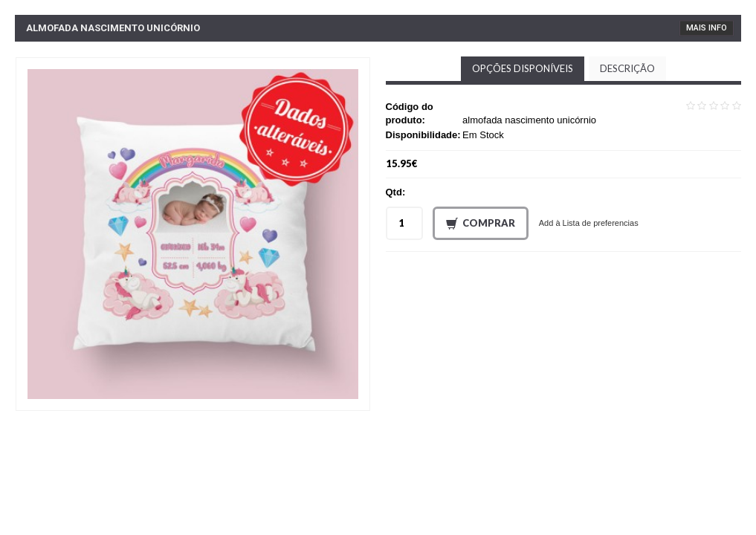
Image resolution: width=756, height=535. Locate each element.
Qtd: (396, 192)
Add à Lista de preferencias (589, 223)
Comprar (481, 224)
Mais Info (707, 28)
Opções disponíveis (523, 68)
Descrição (627, 68)
